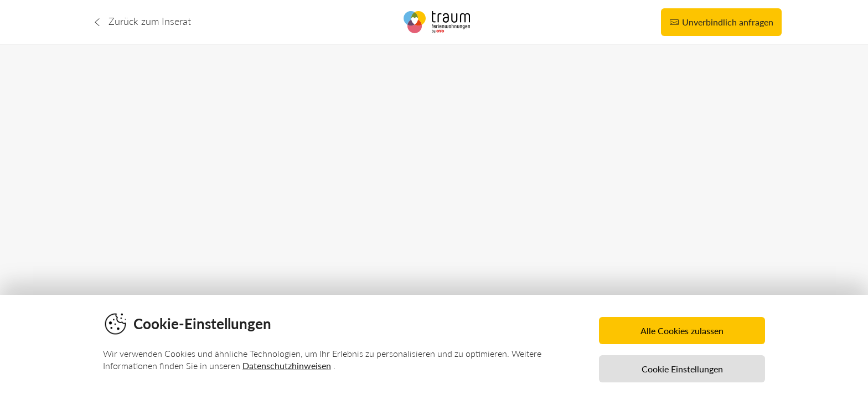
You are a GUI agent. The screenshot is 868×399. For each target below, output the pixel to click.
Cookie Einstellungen (682, 369)
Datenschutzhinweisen (287, 365)
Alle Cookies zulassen (682, 331)
